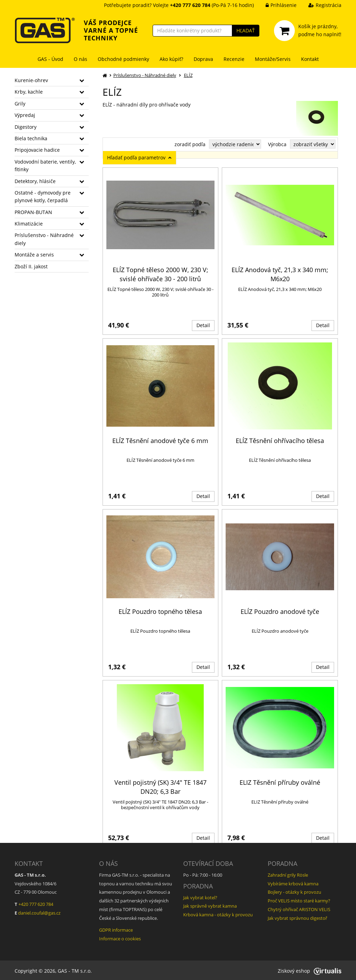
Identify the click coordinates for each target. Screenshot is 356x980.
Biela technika (31, 138)
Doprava (203, 59)
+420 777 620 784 (36, 903)
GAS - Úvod (50, 59)
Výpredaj (25, 115)
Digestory (26, 127)
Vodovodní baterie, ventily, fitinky (45, 165)
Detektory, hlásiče (35, 181)
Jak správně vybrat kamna (210, 905)
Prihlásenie (276, 5)
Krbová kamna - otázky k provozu (218, 913)
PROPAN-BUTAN (33, 212)
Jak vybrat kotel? (200, 896)
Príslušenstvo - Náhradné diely (44, 239)
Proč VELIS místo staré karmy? (299, 900)
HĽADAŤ (246, 30)
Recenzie (234, 59)
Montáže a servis (34, 255)
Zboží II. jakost (31, 266)
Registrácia (320, 5)
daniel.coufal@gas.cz (39, 911)
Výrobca (277, 144)
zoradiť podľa (190, 144)
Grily (20, 104)
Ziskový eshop (310, 969)
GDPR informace (116, 929)
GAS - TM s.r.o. (75, 969)
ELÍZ (188, 75)
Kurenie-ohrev (31, 80)
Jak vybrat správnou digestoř (297, 917)
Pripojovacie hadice (37, 150)
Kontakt (310, 59)
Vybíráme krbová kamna (293, 882)
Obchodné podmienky (123, 59)
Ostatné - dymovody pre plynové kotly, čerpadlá (43, 196)
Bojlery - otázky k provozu (294, 891)
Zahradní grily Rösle (288, 874)
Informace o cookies (120, 937)
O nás (80, 59)
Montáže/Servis (273, 59)
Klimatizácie (29, 224)
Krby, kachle (29, 92)
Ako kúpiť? (171, 59)
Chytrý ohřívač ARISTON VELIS (299, 908)
